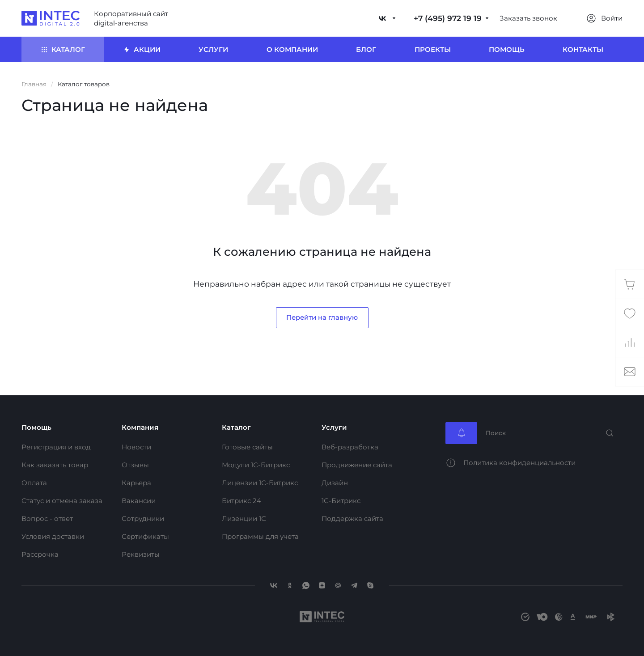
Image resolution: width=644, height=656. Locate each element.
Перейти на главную (322, 317)
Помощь (36, 427)
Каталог (236, 427)
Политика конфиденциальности (519, 463)
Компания (140, 427)
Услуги (334, 427)
